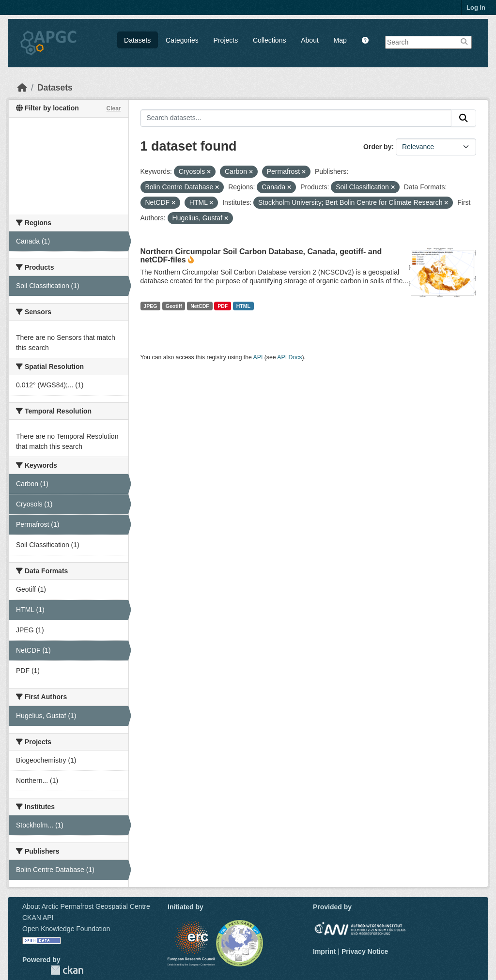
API (258, 357)
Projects (226, 40)
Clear (113, 108)
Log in (476, 8)
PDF (223, 306)
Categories (182, 40)
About (310, 40)
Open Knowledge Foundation (66, 929)
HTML (243, 306)
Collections (269, 40)
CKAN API (38, 918)
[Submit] (464, 118)
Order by (377, 147)
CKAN (67, 970)
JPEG (150, 306)
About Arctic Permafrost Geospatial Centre (86, 906)
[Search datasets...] (296, 118)
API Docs (289, 357)
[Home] (22, 88)
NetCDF (200, 306)
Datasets (137, 40)
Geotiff (174, 306)
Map (340, 40)
